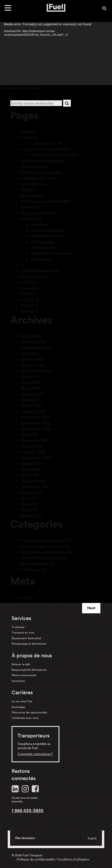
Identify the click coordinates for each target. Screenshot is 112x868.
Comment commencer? (35, 754)
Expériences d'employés (43, 552)
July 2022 (29, 434)
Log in (26, 597)
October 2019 (33, 452)
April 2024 (30, 388)
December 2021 (35, 440)
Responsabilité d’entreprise (29, 670)
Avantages (18, 707)
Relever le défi (21, 664)
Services (21, 618)
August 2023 (32, 394)
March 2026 (32, 336)
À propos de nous (32, 655)
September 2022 (36, 429)
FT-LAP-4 (29, 305)
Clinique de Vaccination (42, 161)
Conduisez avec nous (40, 271)
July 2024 (30, 376)
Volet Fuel (30, 569)
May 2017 (29, 510)
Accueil (27, 132)
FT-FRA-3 (29, 300)
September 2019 (36, 458)
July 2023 (30, 400)
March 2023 (32, 405)
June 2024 (30, 382)
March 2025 (32, 359)
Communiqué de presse (43, 540)
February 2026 (34, 342)
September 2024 (36, 371)
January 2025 (33, 365)
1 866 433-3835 (27, 810)
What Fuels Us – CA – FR (54, 155)
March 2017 (31, 516)
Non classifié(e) (35, 564)
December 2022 (35, 417)
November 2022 (35, 423)
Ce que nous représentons (45, 149)
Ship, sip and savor (38, 213)
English (92, 838)
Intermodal (41, 259)
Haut (91, 608)
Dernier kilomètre (47, 230)
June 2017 (30, 504)
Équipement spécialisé (52, 253)
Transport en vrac (47, 236)
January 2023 (33, 411)
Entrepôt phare (35, 276)
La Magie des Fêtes (38, 178)
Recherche (31, 207)
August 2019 (32, 463)
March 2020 (32, 446)
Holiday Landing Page (41, 172)
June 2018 (30, 469)
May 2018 (29, 475)
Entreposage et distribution (29, 644)
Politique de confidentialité (46, 201)
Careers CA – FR (46, 143)
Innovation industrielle (41, 558)
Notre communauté (24, 675)
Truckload (40, 224)
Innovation (30, 288)
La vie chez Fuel (22, 701)
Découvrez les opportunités (29, 712)
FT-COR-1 (30, 282)
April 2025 (30, 353)
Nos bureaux (25, 838)
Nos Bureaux (32, 195)
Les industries (33, 184)
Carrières (29, 138)
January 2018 (33, 481)
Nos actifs (30, 311)
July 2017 (29, 498)
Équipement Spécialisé (26, 638)
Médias (27, 190)
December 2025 (35, 348)
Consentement (35, 167)
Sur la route (31, 218)
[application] (56, 54)
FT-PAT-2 (29, 294)
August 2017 (32, 492)
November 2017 (35, 487)
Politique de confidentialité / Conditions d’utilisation (53, 859)
